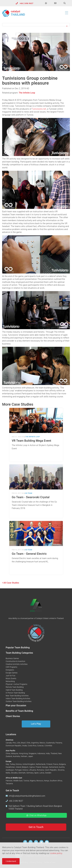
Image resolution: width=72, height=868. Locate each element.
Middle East (18, 781)
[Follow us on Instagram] (31, 842)
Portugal (18, 770)
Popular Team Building (18, 648)
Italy (7, 764)
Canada (9, 743)
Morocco (40, 781)
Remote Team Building (15, 687)
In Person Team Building (15, 693)
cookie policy (56, 854)
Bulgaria (62, 764)
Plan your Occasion (16, 705)
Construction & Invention (15, 661)
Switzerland (53, 767)
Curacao (40, 746)
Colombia (48, 746)
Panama (59, 743)
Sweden (48, 773)
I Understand (11, 862)
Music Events (11, 679)
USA (19, 743)
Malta (8, 773)
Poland (38, 767)
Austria (62, 767)
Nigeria (33, 781)
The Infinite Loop (27, 93)
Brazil (23, 743)
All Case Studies (11, 583)
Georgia (45, 767)
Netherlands (41, 764)
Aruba (25, 746)
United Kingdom (29, 764)
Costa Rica (32, 746)
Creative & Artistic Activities (17, 664)
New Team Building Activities (17, 696)
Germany (30, 773)
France (56, 764)
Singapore (33, 754)
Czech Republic (51, 770)
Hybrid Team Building (14, 690)
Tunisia (26, 781)
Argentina (35, 743)
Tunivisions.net (39, 109)
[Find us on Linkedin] (36, 842)
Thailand (54, 754)
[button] (36, 25)
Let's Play (36, 724)
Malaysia (14, 754)
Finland (49, 764)
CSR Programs (11, 667)
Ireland (19, 767)
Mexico (42, 743)
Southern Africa (56, 781)
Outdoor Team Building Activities (19, 701)
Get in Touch (36, 827)
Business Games (12, 658)
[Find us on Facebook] (25, 842)
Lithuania (32, 770)
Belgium (25, 767)
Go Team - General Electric (29, 554)
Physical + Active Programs (16, 684)
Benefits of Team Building (19, 711)
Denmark (22, 773)
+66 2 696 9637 (26, 3)
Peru (14, 743)
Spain (36, 773)
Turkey (12, 764)
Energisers (10, 670)
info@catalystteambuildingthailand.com (27, 796)
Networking (10, 681)
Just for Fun (10, 676)
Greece (25, 770)
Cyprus (32, 767)
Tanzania (9, 784)
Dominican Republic (14, 746)
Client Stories (13, 716)
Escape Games (12, 673)
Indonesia (41, 754)
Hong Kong (23, 754)
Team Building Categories (19, 653)
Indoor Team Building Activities (18, 699)
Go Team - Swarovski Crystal (31, 497)
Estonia (19, 764)
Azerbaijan (10, 770)
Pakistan (9, 781)
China (8, 754)
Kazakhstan (10, 767)
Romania (40, 770)
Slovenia (61, 770)
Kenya (47, 781)
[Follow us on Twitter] (41, 842)
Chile (28, 743)
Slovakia (14, 773)
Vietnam (24, 756)
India (48, 754)
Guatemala (50, 743)
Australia (16, 756)
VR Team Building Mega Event (32, 441)
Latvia (42, 773)
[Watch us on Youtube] (47, 842)
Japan (30, 756)
